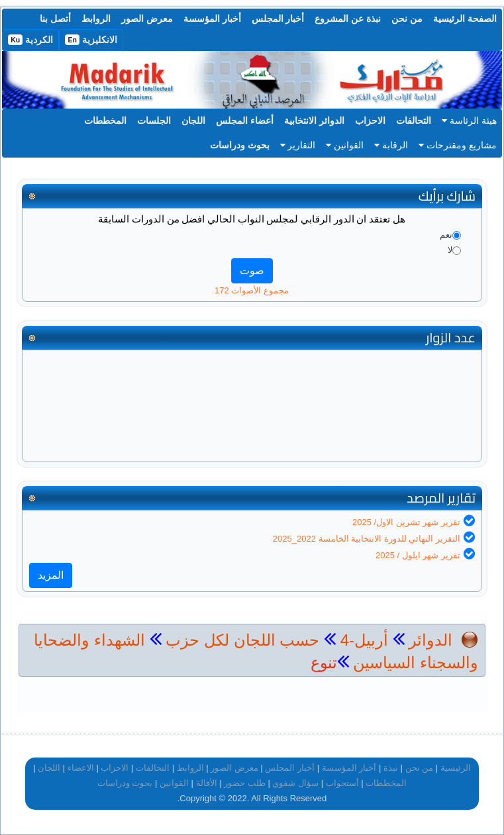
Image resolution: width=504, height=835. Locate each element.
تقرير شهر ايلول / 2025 (418, 555)
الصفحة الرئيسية (465, 19)
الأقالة (207, 783)
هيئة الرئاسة (469, 121)
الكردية (30, 40)
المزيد (51, 575)
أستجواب (342, 783)
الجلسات (154, 121)
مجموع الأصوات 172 (252, 290)
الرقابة (391, 145)
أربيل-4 (362, 640)
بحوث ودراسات (240, 145)
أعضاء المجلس (245, 121)
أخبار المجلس (278, 19)
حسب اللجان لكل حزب (242, 640)
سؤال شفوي (295, 783)
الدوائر (430, 640)
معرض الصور (147, 19)
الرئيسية (456, 768)
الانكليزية (91, 40)
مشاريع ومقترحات (458, 145)
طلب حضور (245, 783)
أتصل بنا (55, 19)
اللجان (193, 121)
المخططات (105, 121)
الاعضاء (81, 768)
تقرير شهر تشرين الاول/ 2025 (406, 522)
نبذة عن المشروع (348, 19)
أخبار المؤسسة (212, 19)
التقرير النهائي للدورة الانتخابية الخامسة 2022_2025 (367, 539)
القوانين (345, 145)
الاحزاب (370, 121)
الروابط (96, 19)
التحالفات (414, 121)
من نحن (407, 19)
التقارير (298, 145)
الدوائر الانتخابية (314, 121)
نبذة (391, 768)
